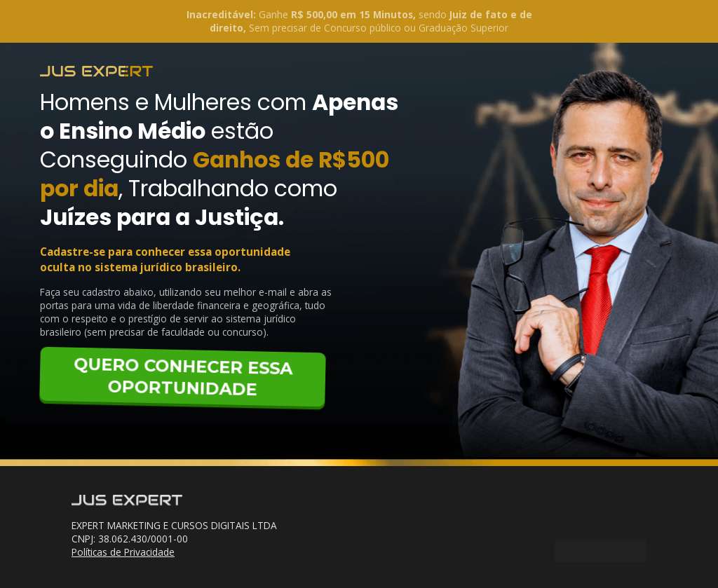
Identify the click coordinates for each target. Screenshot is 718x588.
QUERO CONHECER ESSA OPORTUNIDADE (183, 376)
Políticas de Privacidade (123, 552)
